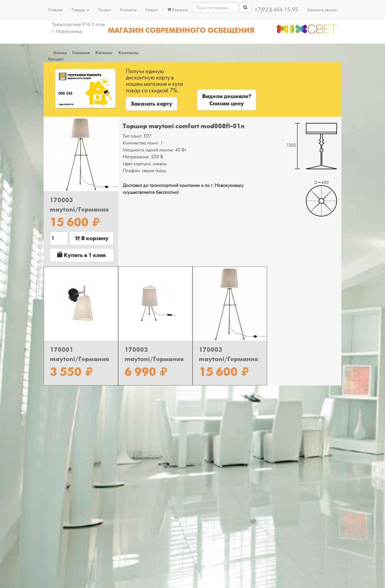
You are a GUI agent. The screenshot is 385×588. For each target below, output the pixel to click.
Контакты (128, 10)
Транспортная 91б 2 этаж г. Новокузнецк (79, 28)
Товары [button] (80, 10)
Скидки (105, 10)
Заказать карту (152, 104)
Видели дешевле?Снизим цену (227, 100)
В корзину (92, 238)
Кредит (152, 10)
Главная (55, 10)
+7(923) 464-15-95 (276, 10)
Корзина (177, 10)
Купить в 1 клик (82, 255)
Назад (57, 53)
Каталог (104, 53)
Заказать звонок (322, 10)
